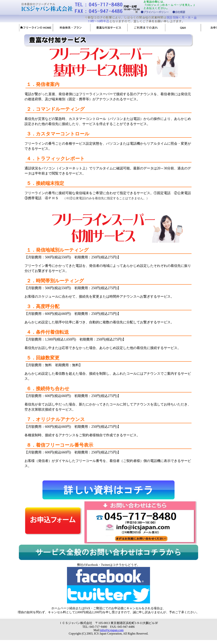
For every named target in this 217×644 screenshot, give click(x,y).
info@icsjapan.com (112, 630)
